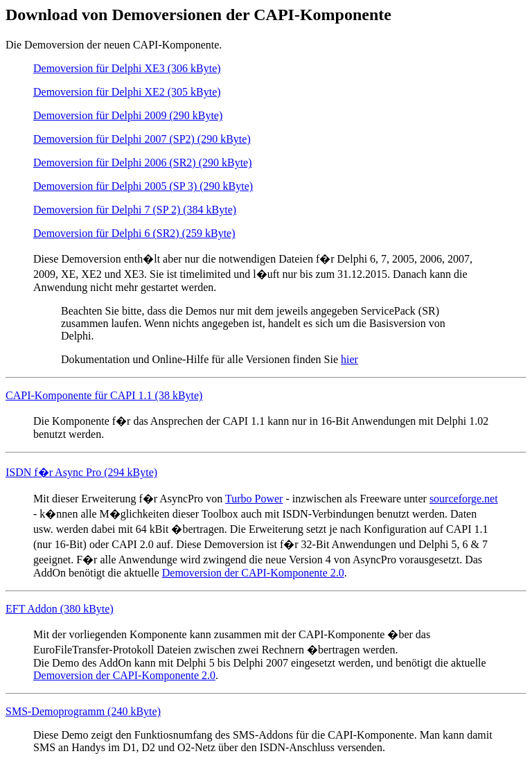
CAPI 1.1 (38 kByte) (156, 395)
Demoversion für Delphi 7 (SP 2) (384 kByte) (135, 210)
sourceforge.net (464, 499)
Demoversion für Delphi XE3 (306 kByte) (127, 68)
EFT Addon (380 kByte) (60, 609)
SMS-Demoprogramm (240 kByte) (83, 711)
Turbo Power (254, 499)
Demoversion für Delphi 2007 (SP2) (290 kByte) (142, 139)
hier (349, 359)
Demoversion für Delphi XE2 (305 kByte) (127, 92)
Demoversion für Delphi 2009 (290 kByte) (128, 115)
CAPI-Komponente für (58, 395)
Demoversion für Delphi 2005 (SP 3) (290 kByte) (143, 186)
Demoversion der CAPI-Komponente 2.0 (253, 573)
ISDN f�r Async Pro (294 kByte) (81, 472)
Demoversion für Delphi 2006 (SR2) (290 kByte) (143, 162)
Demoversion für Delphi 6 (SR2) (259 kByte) (134, 233)
